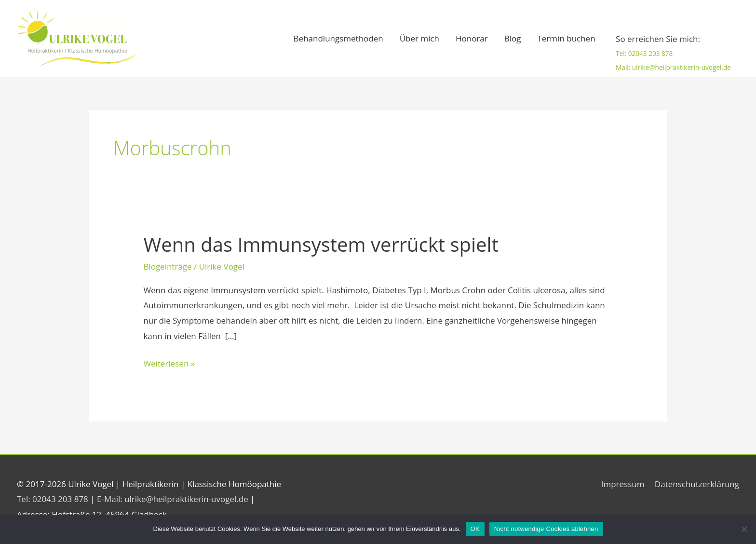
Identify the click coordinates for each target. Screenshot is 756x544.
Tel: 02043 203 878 (644, 54)
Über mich (419, 38)
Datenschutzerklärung (697, 484)
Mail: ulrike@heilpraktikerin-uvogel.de (673, 67)
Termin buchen (567, 38)
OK (475, 529)
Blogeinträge (167, 266)
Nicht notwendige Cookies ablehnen (546, 529)
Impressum (623, 484)
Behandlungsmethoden (338, 38)
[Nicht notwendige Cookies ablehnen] (744, 529)
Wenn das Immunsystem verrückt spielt (321, 244)
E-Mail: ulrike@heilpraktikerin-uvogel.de (174, 499)
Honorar (472, 38)
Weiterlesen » (169, 362)
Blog (513, 38)
